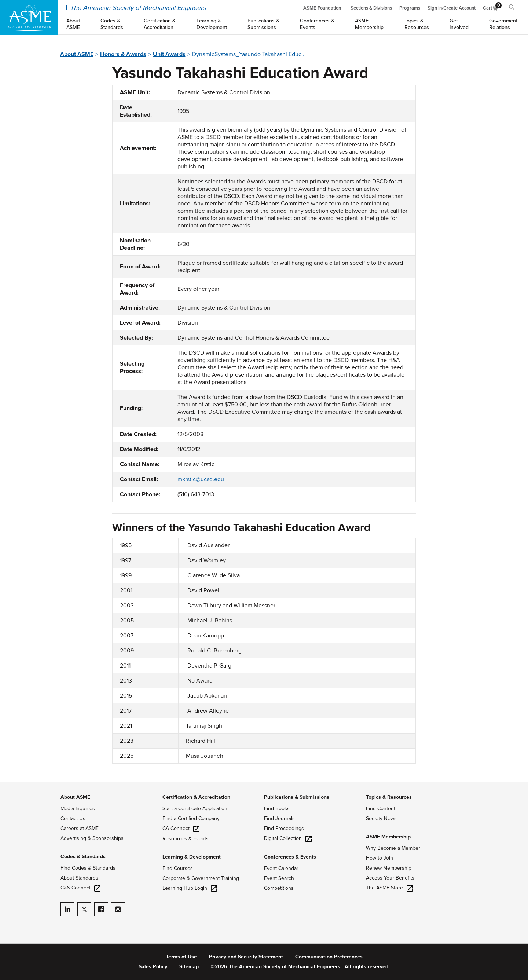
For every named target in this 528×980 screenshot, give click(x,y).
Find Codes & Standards (88, 868)
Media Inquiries (78, 809)
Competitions (279, 888)
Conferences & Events (290, 857)
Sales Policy (153, 967)
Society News (381, 818)
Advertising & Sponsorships (92, 838)
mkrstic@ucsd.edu (201, 479)
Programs (410, 8)
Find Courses (178, 868)
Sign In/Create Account (452, 8)
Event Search (279, 878)
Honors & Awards (123, 54)
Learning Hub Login (190, 888)
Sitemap (189, 967)
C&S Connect (80, 888)
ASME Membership (388, 837)
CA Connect (181, 828)
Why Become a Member (393, 848)
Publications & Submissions (297, 797)
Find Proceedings (284, 828)
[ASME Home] (29, 18)
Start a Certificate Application (195, 809)
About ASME (77, 54)
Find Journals (279, 818)
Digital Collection (288, 838)
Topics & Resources (389, 797)
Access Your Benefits (390, 878)
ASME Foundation (322, 8)
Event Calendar (281, 868)
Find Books (277, 809)
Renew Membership (389, 868)
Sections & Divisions (371, 8)
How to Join (379, 858)
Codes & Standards (83, 857)
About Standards (79, 878)
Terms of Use (181, 957)
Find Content (381, 809)
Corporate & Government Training (201, 878)
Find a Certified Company (191, 818)
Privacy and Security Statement (246, 957)
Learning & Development (192, 857)
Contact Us (73, 818)
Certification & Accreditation (196, 797)
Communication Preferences (329, 957)
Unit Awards (169, 54)
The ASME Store (389, 888)
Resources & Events (186, 839)
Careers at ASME (80, 828)
